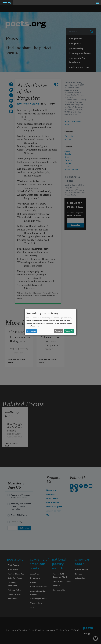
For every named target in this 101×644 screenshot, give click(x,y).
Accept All (69, 331)
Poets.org (6, 3)
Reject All (59, 331)
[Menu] (97, 3)
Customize (32, 331)
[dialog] (51, 322)
